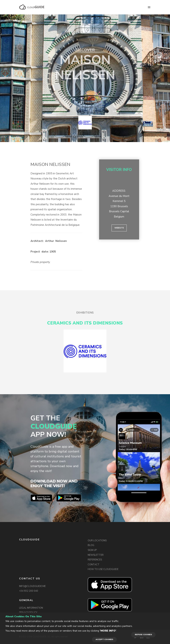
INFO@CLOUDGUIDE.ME (32, 586)
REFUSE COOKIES (143, 635)
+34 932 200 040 (29, 591)
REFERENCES (95, 560)
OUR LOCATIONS (97, 541)
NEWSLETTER (96, 555)
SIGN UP (92, 550)
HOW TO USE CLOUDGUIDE (103, 569)
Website (119, 228)
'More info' (108, 631)
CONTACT (94, 565)
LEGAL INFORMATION (31, 608)
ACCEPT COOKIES (104, 639)
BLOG (91, 545)
